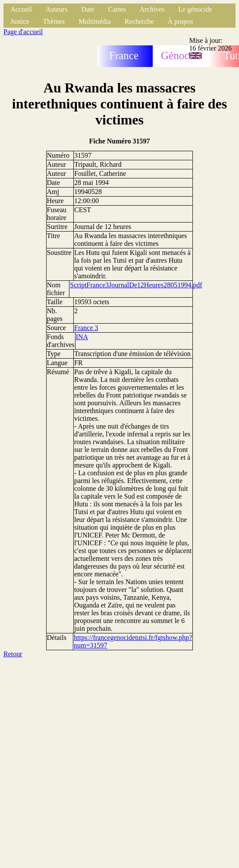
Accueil (21, 9)
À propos (180, 21)
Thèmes (54, 21)
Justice (20, 21)
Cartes (117, 9)
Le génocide (195, 9)
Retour (13, 654)
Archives (152, 9)
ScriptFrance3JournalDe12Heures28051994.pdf (136, 285)
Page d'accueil (23, 32)
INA (82, 337)
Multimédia (95, 21)
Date (88, 9)
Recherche (139, 21)
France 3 (86, 328)
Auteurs (57, 9)
